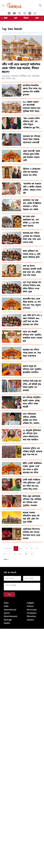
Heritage (8, 620)
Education (31, 616)
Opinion (30, 620)
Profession (32, 613)
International (10, 610)
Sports (7, 613)
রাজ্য (6, 18)
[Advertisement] (22, 651)
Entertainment (11, 616)
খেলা (37, 18)
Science (30, 606)
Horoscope (32, 610)
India (6, 606)
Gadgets (30, 603)
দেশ (16, 18)
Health (7, 623)
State (6, 603)
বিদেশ (26, 18)
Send (9, 594)
